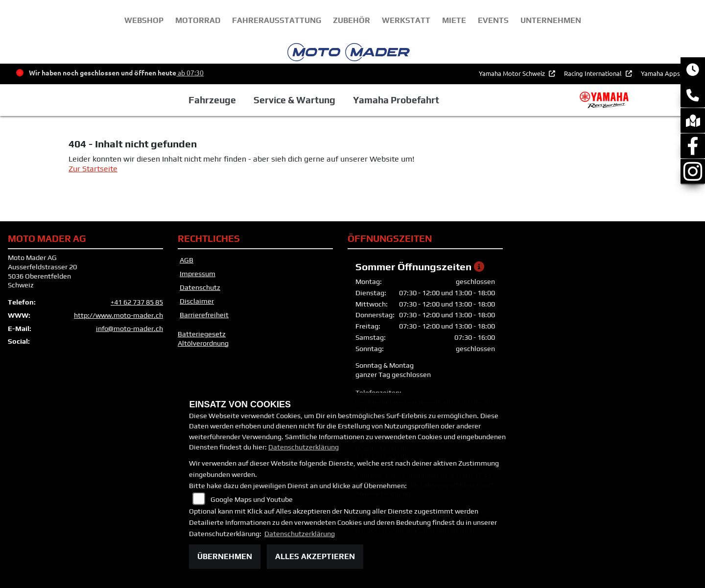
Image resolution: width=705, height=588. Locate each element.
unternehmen (551, 20)
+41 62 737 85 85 (137, 302)
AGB (187, 260)
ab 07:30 (190, 72)
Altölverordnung (203, 343)
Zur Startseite (93, 169)
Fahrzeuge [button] (212, 100)
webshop (144, 20)
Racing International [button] (594, 73)
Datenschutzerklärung (304, 447)
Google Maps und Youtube (252, 499)
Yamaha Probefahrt (396, 100)
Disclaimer (197, 301)
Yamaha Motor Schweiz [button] (513, 73)
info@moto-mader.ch (129, 329)
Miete (454, 20)
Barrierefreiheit (204, 315)
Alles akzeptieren (315, 556)
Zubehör (352, 20)
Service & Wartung (294, 100)
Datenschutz (200, 287)
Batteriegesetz (202, 334)
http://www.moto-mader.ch (118, 315)
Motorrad (198, 20)
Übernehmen (225, 556)
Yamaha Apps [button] (661, 73)
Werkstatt (406, 20)
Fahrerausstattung (277, 20)
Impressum (198, 274)
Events (493, 20)
